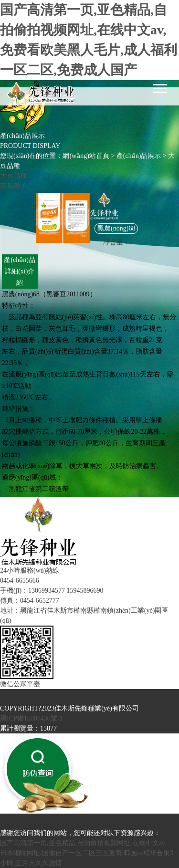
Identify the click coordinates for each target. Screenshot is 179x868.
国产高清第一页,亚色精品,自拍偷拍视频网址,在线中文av (83, 843)
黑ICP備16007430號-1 (31, 718)
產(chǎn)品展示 (139, 156)
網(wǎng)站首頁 (86, 156)
